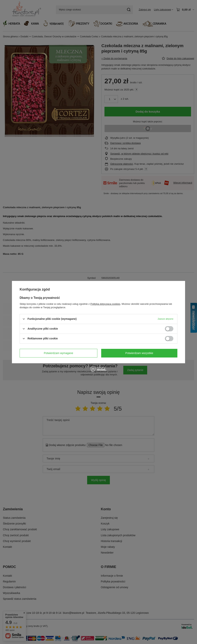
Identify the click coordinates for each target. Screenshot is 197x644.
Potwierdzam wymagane (59, 353)
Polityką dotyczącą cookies (105, 304)
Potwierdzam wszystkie (139, 353)
